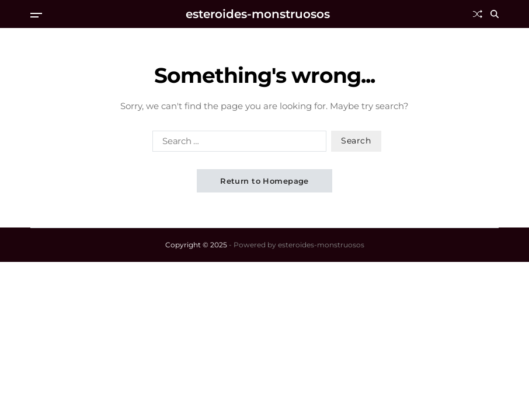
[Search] (495, 14)
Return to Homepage (264, 181)
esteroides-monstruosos (258, 14)
